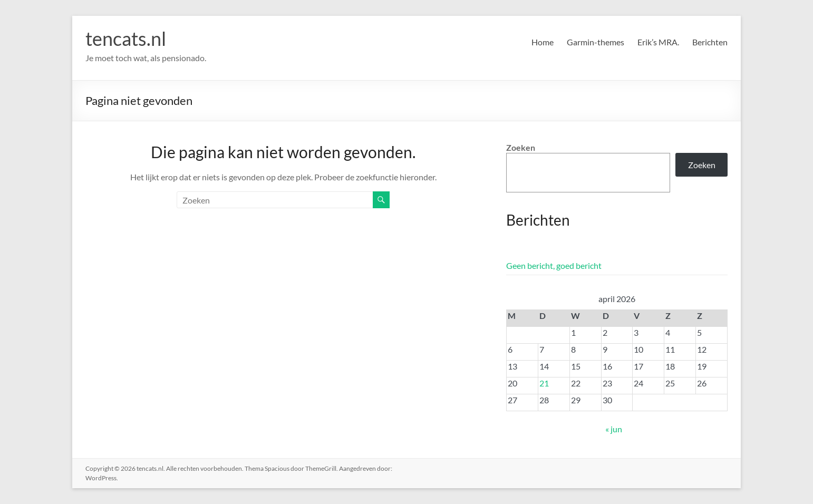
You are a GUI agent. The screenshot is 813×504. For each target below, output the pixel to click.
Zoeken (521, 147)
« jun (614, 429)
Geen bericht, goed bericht (554, 265)
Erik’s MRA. (658, 42)
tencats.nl (126, 38)
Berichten (710, 42)
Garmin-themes (596, 42)
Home (543, 42)
